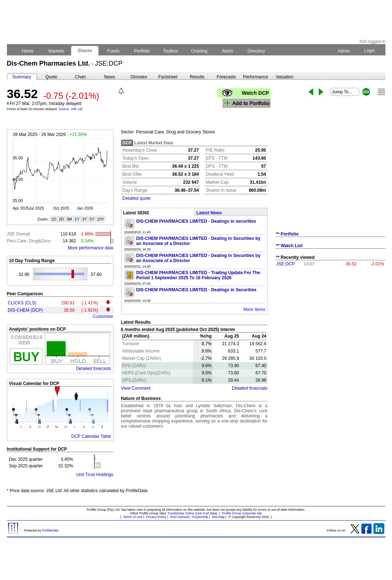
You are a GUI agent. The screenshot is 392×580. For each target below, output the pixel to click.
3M (69, 219)
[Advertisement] (330, 324)
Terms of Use (133, 517)
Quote (51, 77)
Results (197, 77)
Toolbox (171, 51)
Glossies (139, 77)
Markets (56, 51)
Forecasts (226, 77)
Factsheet (168, 77)
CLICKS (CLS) (22, 303)
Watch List (292, 246)
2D (61, 219)
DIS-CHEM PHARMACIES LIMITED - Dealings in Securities (197, 290)
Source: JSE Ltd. (71, 109)
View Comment (136, 388)
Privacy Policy (156, 517)
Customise (103, 316)
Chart (80, 77)
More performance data (91, 248)
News (109, 77)
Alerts (228, 51)
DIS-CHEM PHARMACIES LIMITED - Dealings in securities (196, 221)
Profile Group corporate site (242, 513)
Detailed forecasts (93, 369)
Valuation (285, 77)
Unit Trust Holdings (95, 475)
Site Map (218, 517)
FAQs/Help (200, 517)
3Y (84, 219)
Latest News (209, 213)
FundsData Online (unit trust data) (193, 513)
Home (28, 51)
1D (54, 219)
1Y (77, 219)
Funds (113, 51)
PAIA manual (179, 517)
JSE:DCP (286, 264)
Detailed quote (137, 198)
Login (369, 51)
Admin (344, 51)
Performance (255, 77)
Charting (199, 51)
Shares (85, 51)
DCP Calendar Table (91, 436)
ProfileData (51, 530)
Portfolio (142, 51)
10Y (101, 219)
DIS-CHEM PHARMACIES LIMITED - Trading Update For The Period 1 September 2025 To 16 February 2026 (198, 275)
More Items (254, 310)
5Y (92, 219)
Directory (256, 51)
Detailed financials (250, 388)
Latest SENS (136, 213)
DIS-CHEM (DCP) (26, 310)
